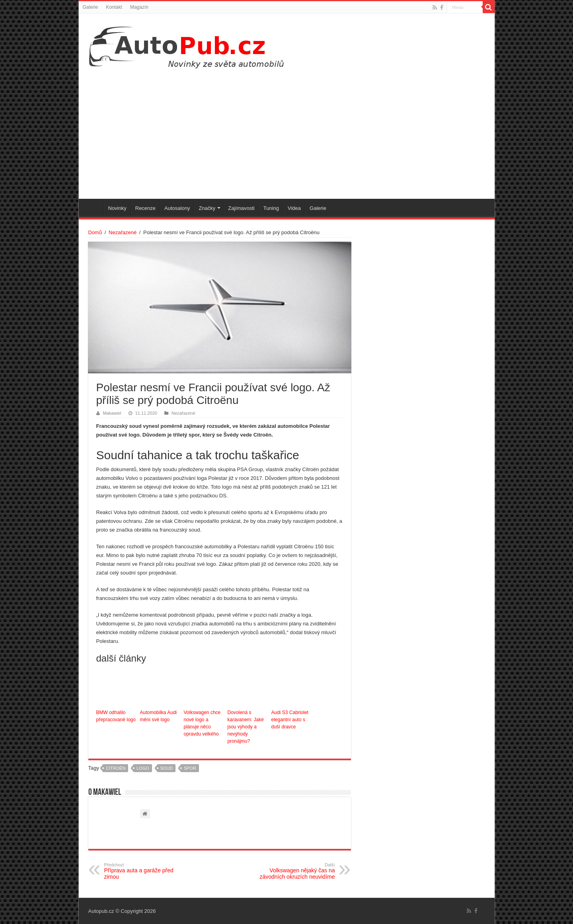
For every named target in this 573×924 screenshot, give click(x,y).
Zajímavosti (241, 208)
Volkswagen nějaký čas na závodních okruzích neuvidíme (294, 871)
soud (167, 768)
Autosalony (177, 208)
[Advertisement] (287, 131)
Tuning (271, 208)
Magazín (139, 7)
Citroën (116, 768)
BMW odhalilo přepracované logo (116, 716)
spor (190, 768)
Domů (95, 232)
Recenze (145, 208)
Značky (207, 208)
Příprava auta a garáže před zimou (145, 871)
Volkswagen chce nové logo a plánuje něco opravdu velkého (202, 723)
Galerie (91, 7)
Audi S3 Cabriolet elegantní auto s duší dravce (290, 720)
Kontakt (114, 7)
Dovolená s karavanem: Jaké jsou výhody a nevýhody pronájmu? (246, 727)
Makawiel (112, 413)
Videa (294, 208)
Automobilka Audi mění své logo (159, 716)
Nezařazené (123, 232)
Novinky (117, 208)
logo (143, 768)
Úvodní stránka (93, 207)
